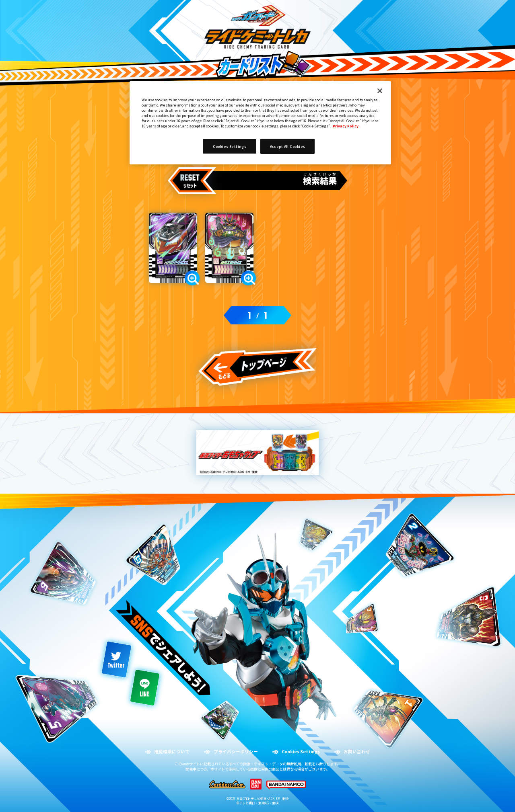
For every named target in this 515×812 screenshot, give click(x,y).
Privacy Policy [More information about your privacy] (346, 126)
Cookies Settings (230, 146)
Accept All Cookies (288, 146)
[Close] (380, 91)
